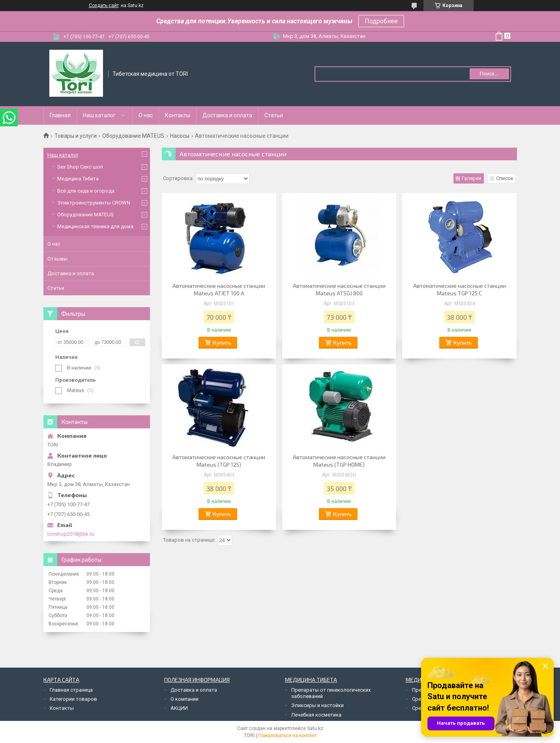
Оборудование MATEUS (133, 136)
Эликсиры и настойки (317, 705)
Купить (222, 342)
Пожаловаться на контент (287, 735)
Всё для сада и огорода (86, 191)
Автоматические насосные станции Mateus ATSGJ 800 (339, 289)
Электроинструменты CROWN (94, 203)
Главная (60, 115)
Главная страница (71, 690)
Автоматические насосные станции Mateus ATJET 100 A (219, 289)
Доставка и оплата (227, 115)
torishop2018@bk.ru (71, 534)
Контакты (178, 115)
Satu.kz (315, 728)
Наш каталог (99, 115)
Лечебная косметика (316, 715)
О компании (184, 699)
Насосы (180, 136)
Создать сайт (104, 6)
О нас (146, 115)
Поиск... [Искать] (489, 74)
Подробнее (381, 21)
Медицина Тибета (78, 179)
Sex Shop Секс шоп (80, 167)
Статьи (274, 115)
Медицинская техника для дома (95, 226)
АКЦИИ (179, 708)
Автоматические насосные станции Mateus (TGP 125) (219, 461)
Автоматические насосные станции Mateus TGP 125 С (460, 289)
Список (505, 178)
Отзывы (57, 259)
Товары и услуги (76, 136)
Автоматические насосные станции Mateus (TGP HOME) (339, 461)
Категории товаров (73, 699)
